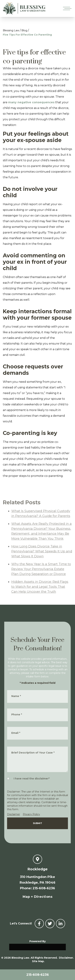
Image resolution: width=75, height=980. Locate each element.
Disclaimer (14, 814)
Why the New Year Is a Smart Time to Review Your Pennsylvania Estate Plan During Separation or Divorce (41, 583)
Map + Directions (37, 897)
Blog (24, 30)
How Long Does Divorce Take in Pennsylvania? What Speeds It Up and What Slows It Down (42, 566)
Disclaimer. (66, 958)
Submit (37, 823)
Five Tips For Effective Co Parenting (27, 35)
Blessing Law (11, 30)
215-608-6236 (38, 975)
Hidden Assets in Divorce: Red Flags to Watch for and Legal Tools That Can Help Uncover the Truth (40, 601)
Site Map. (38, 961)
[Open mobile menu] (67, 8)
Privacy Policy (31, 814)
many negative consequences (31, 102)
